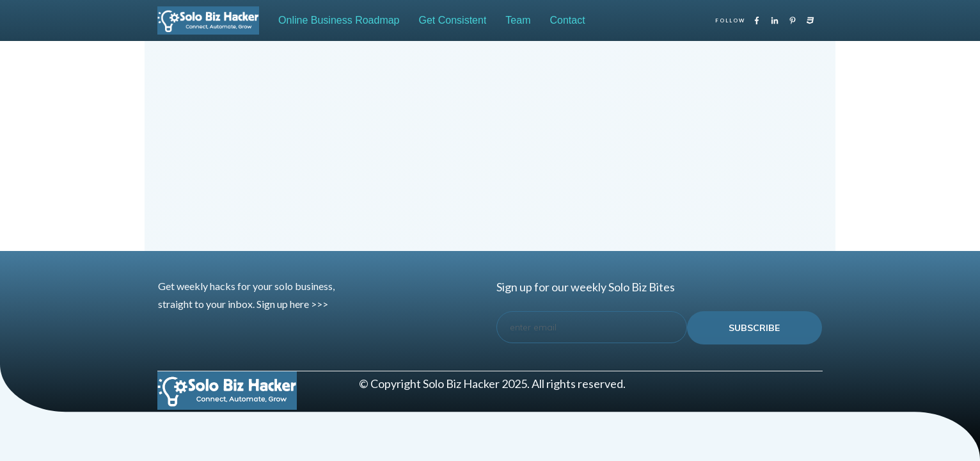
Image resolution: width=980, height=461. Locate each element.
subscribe (754, 328)
